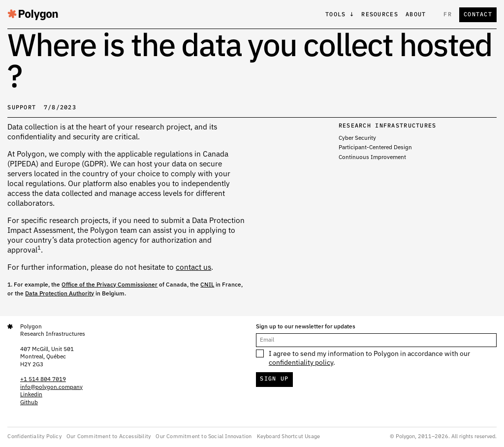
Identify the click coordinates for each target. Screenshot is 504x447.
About (416, 15)
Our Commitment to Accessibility (109, 436)
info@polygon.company (51, 387)
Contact (478, 15)
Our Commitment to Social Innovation (204, 436)
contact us (193, 268)
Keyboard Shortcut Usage (289, 436)
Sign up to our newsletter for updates (306, 327)
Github (29, 403)
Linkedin (31, 395)
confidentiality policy (301, 363)
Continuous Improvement (372, 158)
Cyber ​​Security (357, 138)
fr (448, 15)
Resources (380, 15)
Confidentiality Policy (34, 436)
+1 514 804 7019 (43, 380)
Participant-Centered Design (375, 148)
